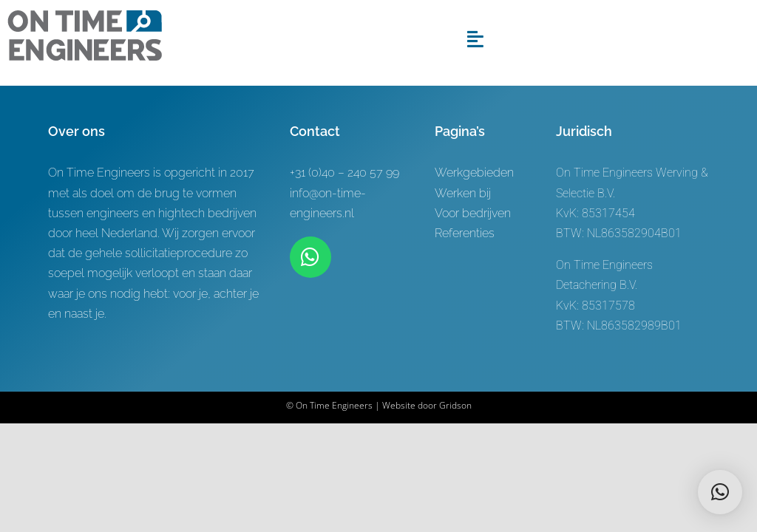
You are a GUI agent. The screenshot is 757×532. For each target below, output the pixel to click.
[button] (720, 492)
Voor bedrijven (473, 213)
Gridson (455, 405)
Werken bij (463, 193)
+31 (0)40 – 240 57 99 (344, 173)
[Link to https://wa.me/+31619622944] (310, 257)
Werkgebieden (474, 173)
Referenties (465, 233)
